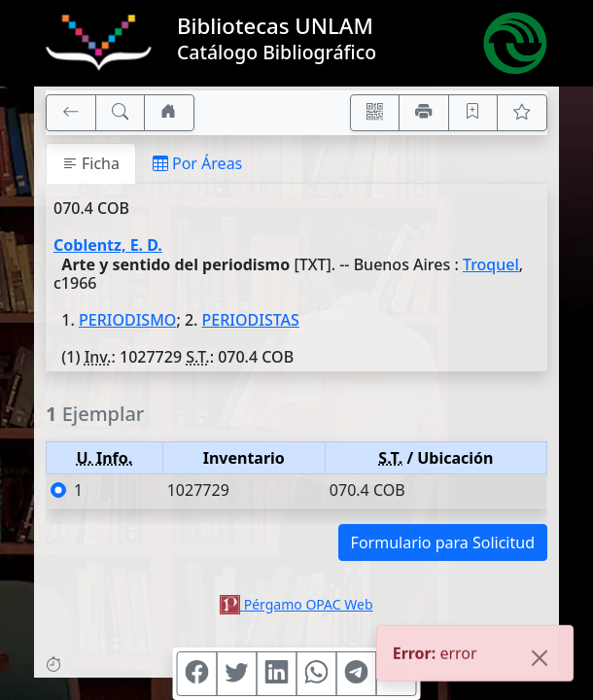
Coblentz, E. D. (108, 245)
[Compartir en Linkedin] (277, 674)
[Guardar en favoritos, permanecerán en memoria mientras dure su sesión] (473, 113)
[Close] (540, 659)
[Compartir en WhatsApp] (317, 674)
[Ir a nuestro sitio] (169, 113)
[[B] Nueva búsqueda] (121, 113)
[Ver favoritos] (522, 113)
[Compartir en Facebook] (197, 674)
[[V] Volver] (71, 113)
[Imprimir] (424, 113)
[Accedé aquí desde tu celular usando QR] (375, 113)
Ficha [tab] (91, 163)
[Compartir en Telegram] (357, 674)
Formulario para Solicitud (443, 542)
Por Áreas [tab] (197, 163)
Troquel (491, 264)
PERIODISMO (127, 320)
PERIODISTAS (251, 320)
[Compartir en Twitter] (237, 674)
